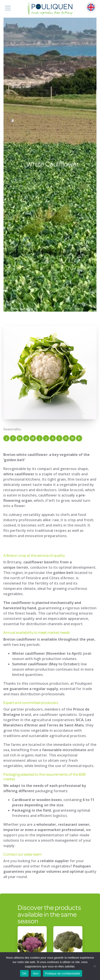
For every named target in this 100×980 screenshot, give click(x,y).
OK (24, 973)
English (91, 7)
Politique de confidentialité (63, 973)
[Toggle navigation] (8, 9)
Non (36, 973)
